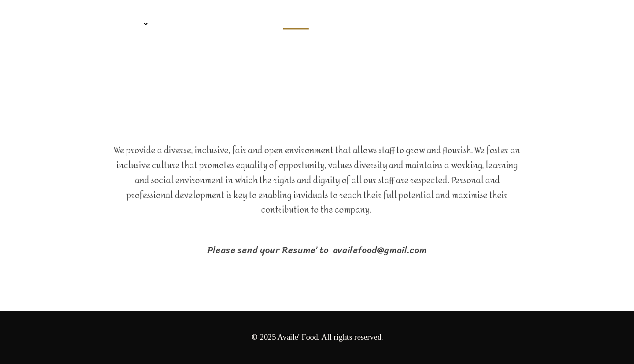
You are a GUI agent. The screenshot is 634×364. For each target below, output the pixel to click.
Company (75, 24)
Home (32, 24)
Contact (184, 24)
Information (241, 24)
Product (129, 24)
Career (296, 24)
